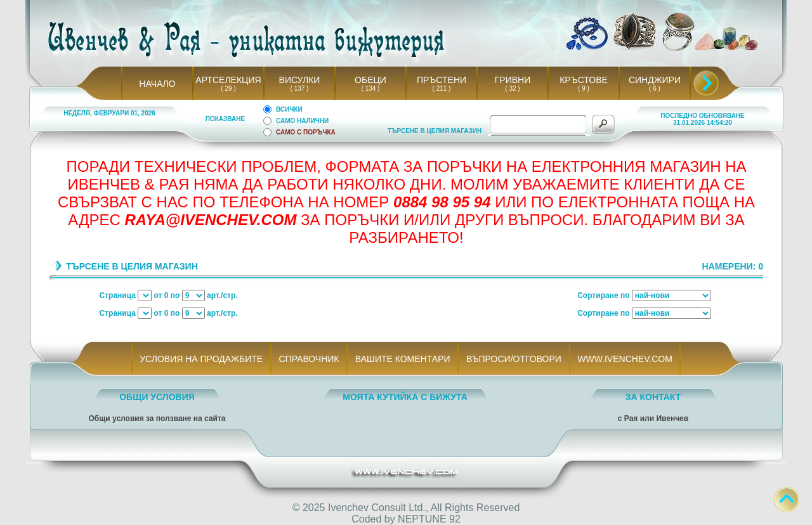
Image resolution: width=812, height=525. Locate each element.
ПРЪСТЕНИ (442, 80)
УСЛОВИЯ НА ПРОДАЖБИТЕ (201, 359)
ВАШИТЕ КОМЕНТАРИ (403, 359)
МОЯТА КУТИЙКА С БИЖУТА (405, 397)
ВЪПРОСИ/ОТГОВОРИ (514, 359)
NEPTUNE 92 (429, 519)
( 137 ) (299, 88)
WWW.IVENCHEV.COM (625, 359)
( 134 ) (370, 88)
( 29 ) (228, 88)
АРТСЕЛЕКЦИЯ (228, 80)
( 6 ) (655, 88)
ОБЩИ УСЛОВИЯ (157, 397)
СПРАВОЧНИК (309, 359)
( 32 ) (513, 88)
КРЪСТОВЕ (584, 80)
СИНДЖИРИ (655, 80)
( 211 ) (442, 88)
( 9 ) (584, 88)
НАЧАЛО (157, 84)
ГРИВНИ (513, 80)
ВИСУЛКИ (300, 80)
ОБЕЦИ (370, 80)
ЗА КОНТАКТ (653, 397)
